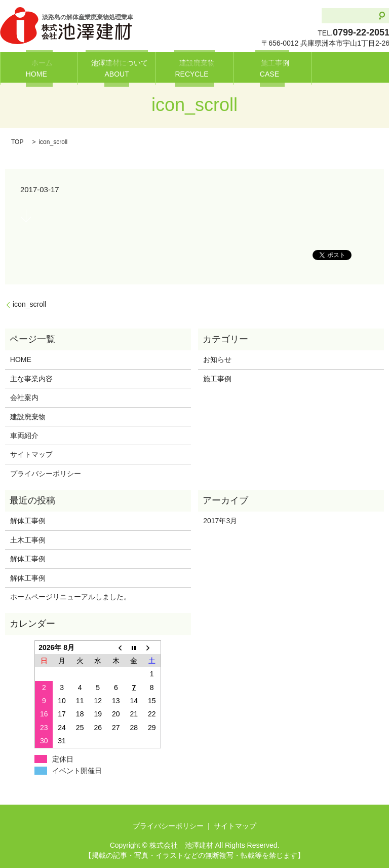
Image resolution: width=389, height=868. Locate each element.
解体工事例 (31, 521)
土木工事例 (28, 540)
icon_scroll (29, 304)
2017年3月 (220, 521)
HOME (21, 359)
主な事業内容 (31, 379)
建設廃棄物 (194, 68)
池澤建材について (117, 68)
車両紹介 (24, 436)
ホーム (39, 68)
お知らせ (217, 359)
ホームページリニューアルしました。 (70, 597)
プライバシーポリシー (46, 474)
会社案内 (24, 397)
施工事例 (272, 68)
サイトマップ (31, 454)
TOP (17, 142)
